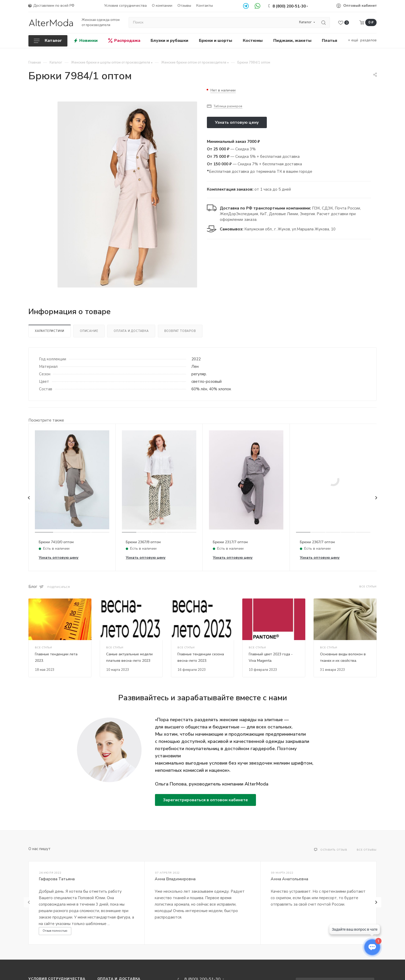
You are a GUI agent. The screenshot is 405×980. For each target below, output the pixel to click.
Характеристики (50, 331)
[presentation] (29, 498)
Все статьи (368, 587)
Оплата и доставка (131, 331)
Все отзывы (367, 850)
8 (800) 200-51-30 (289, 6)
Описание (89, 331)
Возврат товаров (180, 331)
